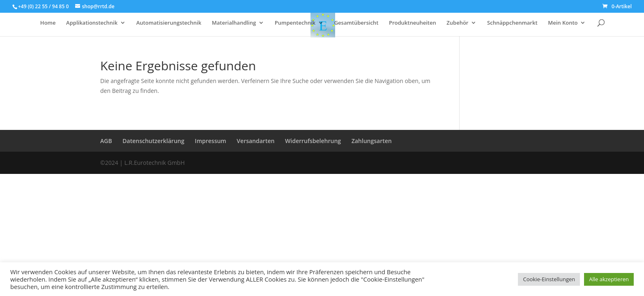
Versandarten (255, 141)
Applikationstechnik (92, 23)
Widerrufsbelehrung (313, 141)
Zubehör (457, 23)
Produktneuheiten (413, 23)
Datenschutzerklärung (153, 141)
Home (48, 23)
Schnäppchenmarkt (512, 23)
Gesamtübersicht (356, 23)
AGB (106, 141)
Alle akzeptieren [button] (609, 279)
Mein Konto (563, 23)
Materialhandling (234, 23)
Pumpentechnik (295, 23)
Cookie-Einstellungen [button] (549, 279)
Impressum (210, 141)
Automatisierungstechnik (169, 23)
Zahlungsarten (372, 141)
